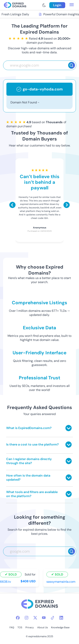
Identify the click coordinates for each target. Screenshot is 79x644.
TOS (20, 627)
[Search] (72, 65)
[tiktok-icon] (53, 618)
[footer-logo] (40, 605)
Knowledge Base (60, 627)
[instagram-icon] (26, 618)
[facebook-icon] (18, 618)
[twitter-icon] (35, 618)
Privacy (30, 627)
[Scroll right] (67, 205)
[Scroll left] (12, 205)
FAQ (12, 627)
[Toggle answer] (69, 428)
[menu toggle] (72, 5)
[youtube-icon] (44, 618)
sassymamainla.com (61, 582)
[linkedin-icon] (61, 618)
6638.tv (6, 582)
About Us (43, 627)
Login (57, 5)
